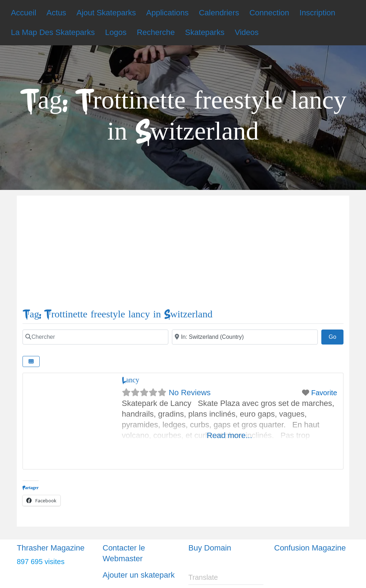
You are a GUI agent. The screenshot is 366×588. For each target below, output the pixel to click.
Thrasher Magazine (51, 548)
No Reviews (190, 393)
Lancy (131, 380)
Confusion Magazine (310, 548)
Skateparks (205, 32)
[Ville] (245, 337)
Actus (56, 13)
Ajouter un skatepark (139, 575)
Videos (247, 32)
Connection (269, 13)
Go (336, 336)
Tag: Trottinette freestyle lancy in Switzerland (117, 314)
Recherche (156, 32)
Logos (116, 32)
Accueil (23, 13)
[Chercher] (95, 337)
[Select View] (31, 361)
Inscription (317, 13)
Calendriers (219, 13)
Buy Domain (210, 548)
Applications (167, 13)
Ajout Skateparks (106, 13)
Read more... (229, 435)
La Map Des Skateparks (53, 32)
